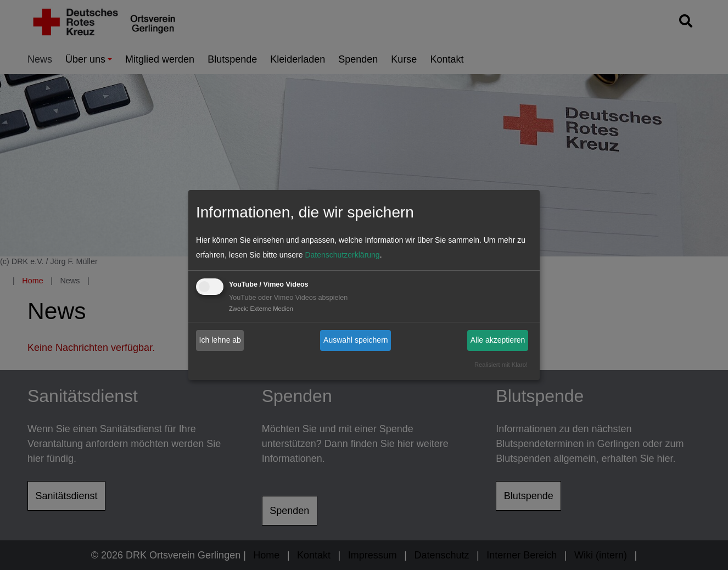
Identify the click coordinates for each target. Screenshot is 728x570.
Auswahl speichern (356, 340)
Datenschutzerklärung (342, 255)
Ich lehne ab (220, 340)
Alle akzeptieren (498, 340)
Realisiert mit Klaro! (501, 365)
